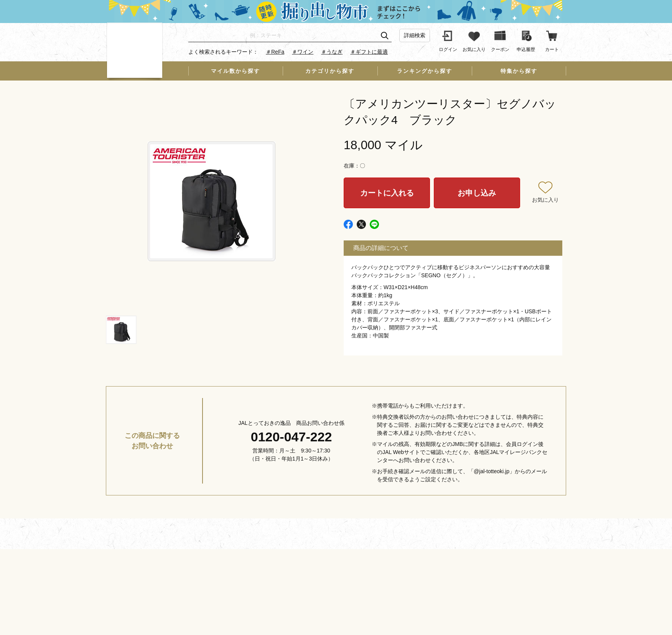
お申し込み (477, 193)
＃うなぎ (332, 52)
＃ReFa (275, 52)
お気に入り (545, 200)
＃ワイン (303, 52)
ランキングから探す (425, 71)
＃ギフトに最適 (369, 52)
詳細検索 (415, 35)
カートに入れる (387, 193)
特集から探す (519, 71)
